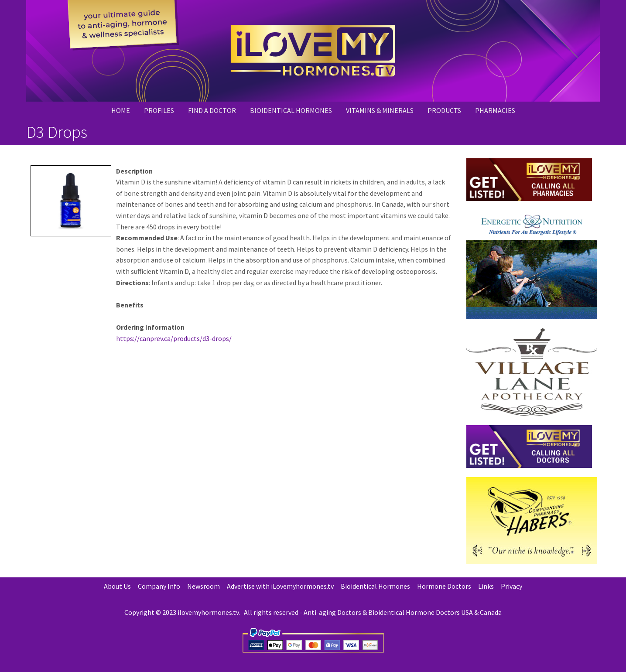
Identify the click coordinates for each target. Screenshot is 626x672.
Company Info (159, 586)
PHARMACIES (495, 110)
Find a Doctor (212, 110)
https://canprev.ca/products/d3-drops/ (174, 338)
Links (486, 586)
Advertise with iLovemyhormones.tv (280, 586)
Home (121, 110)
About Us (117, 586)
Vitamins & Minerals (380, 110)
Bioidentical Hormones (291, 110)
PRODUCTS (444, 110)
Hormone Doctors (444, 586)
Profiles (159, 110)
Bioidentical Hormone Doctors (414, 612)
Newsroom (204, 586)
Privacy (511, 586)
